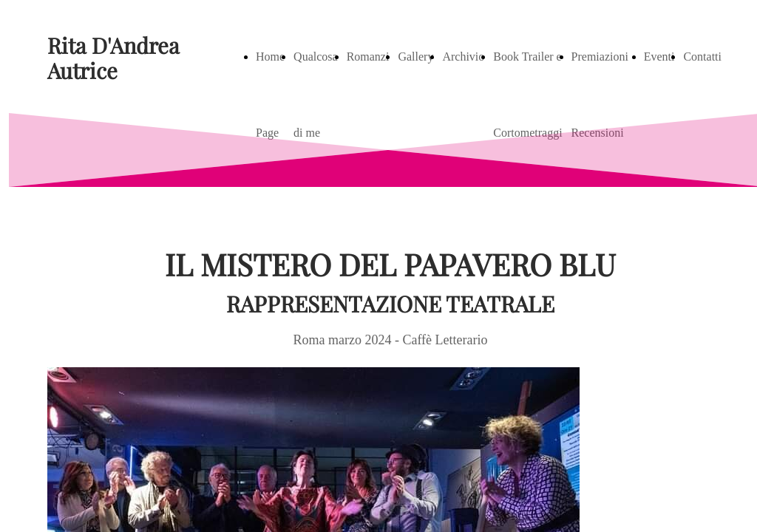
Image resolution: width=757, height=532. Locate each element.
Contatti (702, 57)
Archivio (463, 57)
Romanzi (368, 57)
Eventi (659, 57)
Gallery (415, 57)
